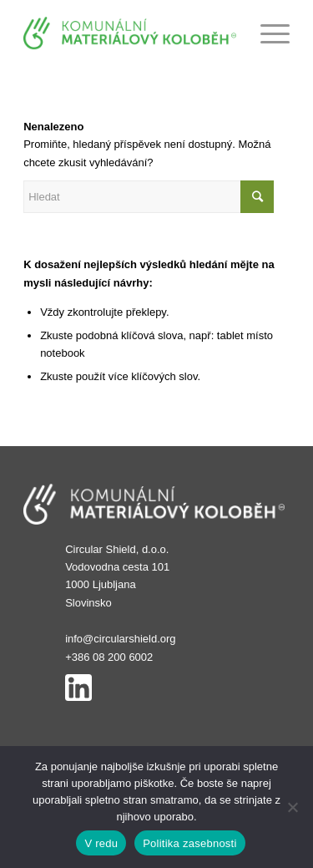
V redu (101, 843)
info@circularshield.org (120, 639)
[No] (292, 807)
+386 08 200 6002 (109, 657)
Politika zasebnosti (189, 843)
